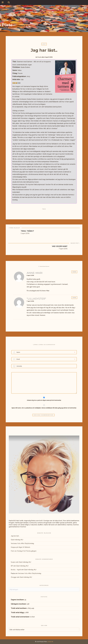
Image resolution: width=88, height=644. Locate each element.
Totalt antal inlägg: (18, 613)
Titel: (14, 62)
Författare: (16, 67)
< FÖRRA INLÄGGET (14, 228)
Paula (39, 57)
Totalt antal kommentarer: (20, 617)
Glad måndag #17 (17, 540)
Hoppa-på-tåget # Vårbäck (20, 547)
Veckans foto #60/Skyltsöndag (22, 543)
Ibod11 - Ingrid (16, 570)
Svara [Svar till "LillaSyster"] (74, 298)
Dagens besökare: (18, 600)
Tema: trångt (27, 231)
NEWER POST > (75, 243)
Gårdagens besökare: (19, 604)
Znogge (14, 577)
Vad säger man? (60, 246)
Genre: (15, 70)
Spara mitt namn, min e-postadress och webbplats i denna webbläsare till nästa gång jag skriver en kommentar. (44, 408)
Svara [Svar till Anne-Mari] (74, 272)
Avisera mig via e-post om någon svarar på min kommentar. (44, 399)
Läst (44, 44)
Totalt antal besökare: (19, 608)
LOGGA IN (50, 642)
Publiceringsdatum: (19, 76)
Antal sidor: (16, 79)
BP (12, 566)
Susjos (13, 562)
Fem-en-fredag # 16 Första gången (24, 551)
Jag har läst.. (15, 536)
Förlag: (15, 73)
